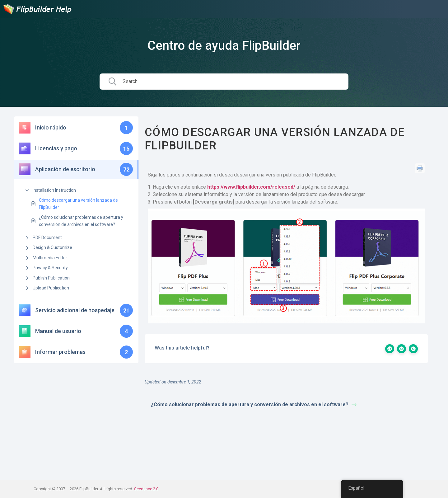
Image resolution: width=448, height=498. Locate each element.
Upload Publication (51, 288)
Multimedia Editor (50, 258)
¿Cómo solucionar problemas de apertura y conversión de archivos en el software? (81, 221)
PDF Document (47, 237)
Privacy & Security (50, 268)
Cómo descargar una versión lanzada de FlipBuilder (78, 204)
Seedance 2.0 (146, 489)
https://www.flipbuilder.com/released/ (252, 187)
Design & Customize (52, 247)
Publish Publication (51, 278)
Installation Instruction (54, 190)
